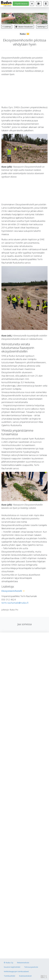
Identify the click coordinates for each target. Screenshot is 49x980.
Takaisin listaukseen (24, 27)
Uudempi (7, 27)
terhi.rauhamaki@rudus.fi (15, 603)
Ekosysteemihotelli (12, 591)
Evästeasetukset (25, 976)
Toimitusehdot (10, 976)
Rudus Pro (24, 34)
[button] (46, 4)
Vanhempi (42, 27)
